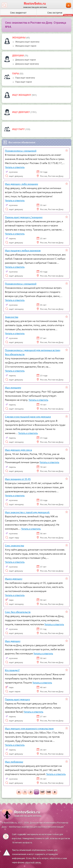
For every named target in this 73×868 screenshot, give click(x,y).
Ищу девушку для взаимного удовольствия (29, 728)
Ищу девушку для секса (18, 450)
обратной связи (33, 863)
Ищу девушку (21, 112)
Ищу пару (19, 129)
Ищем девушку (14, 579)
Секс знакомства (14, 545)
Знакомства (12, 317)
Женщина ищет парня (26, 46)
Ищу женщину (22, 95)
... (37, 792)
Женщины (19, 38)
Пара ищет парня (24, 82)
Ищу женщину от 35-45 (18, 479)
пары (16, 74)
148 (49, 792)
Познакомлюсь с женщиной (21, 151)
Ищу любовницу (14, 762)
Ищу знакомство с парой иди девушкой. (27, 512)
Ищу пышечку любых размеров (23, 250)
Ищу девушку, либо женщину (22, 184)
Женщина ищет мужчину (27, 42)
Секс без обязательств (18, 612)
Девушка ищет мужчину (27, 64)
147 (42, 792)
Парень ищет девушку (17, 699)
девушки (18, 56)
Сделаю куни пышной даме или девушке (28, 417)
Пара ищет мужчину (25, 78)
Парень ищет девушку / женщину (24, 217)
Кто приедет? (12, 670)
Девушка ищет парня (26, 60)
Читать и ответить (15, 167)
